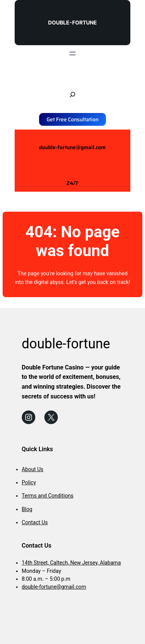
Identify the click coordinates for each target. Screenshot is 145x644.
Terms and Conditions (48, 496)
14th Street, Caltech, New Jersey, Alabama (71, 563)
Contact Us (35, 522)
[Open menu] (72, 53)
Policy (29, 482)
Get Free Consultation (72, 119)
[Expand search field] (72, 95)
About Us (33, 469)
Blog (27, 509)
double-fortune (72, 22)
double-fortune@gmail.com (72, 147)
